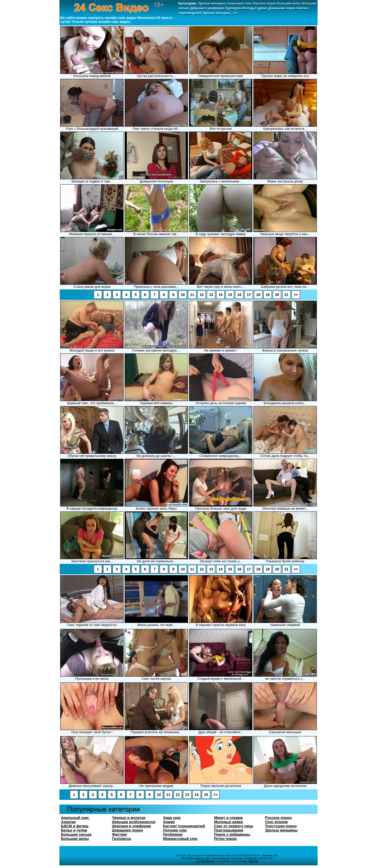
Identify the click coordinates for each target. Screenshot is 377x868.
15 (230, 295)
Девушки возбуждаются (134, 822)
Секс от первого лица (233, 826)
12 (202, 295)
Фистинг (120, 834)
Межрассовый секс (181, 839)
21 (286, 295)
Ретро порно (225, 839)
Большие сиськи (76, 834)
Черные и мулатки (129, 818)
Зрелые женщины (281, 830)
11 (192, 295)
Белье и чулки (74, 830)
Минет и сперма (228, 818)
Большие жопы (75, 839)
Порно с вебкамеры (232, 834)
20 (277, 295)
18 (258, 295)
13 (211, 295)
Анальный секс (75, 818)
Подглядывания (229, 830)
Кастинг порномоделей (184, 826)
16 (239, 295)
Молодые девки (228, 822)
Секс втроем (276, 822)
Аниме (169, 822)
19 (268, 295)
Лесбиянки (173, 834)
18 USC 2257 (266, 858)
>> (296, 295)
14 (220, 295)
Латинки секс (175, 830)
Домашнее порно (128, 830)
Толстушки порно (281, 826)
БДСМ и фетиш (75, 826)
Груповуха (121, 839)
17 (249, 295)
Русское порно (278, 818)
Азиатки (68, 822)
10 (183, 295)
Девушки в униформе (132, 826)
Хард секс (172, 818)
